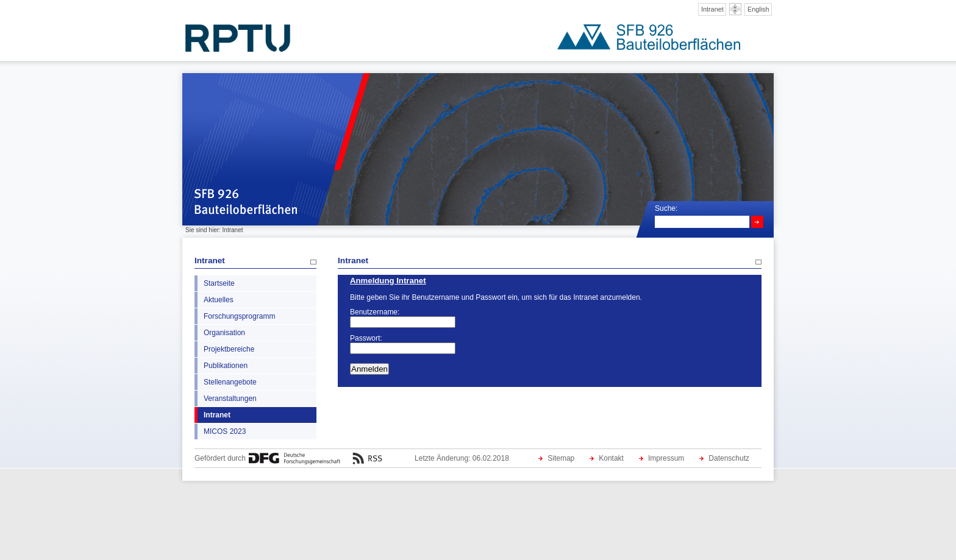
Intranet (712, 9)
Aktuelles (219, 300)
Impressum (666, 458)
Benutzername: (375, 312)
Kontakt (611, 458)
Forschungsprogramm (239, 316)
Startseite (219, 283)
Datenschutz (729, 458)
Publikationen (226, 366)
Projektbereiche (229, 349)
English (758, 9)
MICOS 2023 (225, 431)
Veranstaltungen (230, 399)
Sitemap (561, 458)
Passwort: (366, 338)
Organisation (224, 333)
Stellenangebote (230, 382)
